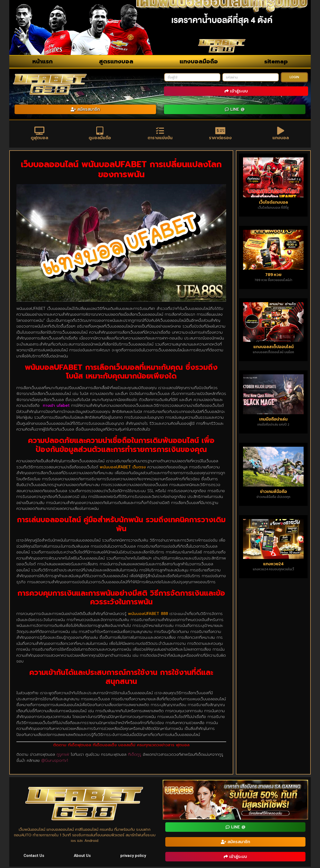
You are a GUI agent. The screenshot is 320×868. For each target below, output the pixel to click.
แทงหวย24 (273, 565)
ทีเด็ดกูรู (135, 756)
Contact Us (34, 857)
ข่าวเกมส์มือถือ (273, 493)
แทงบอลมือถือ (199, 61)
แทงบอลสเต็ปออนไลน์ (273, 348)
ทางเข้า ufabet (56, 407)
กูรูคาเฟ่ (63, 756)
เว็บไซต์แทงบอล (273, 203)
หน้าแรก (42, 61)
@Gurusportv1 (55, 762)
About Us (82, 857)
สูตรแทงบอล (116, 61)
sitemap (276, 61)
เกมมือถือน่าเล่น (273, 420)
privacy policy (133, 857)
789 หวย (273, 276)
